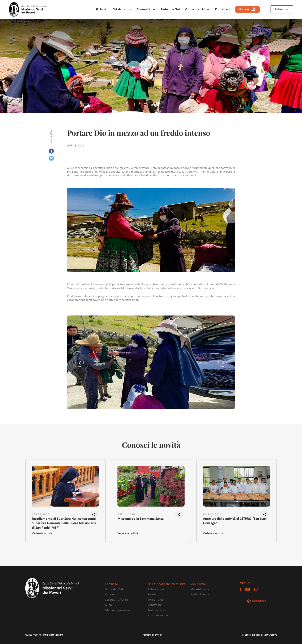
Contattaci (222, 9)
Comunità (144, 9)
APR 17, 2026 (41, 515)
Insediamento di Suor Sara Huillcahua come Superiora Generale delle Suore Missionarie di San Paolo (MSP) (64, 521)
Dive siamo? (259, 601)
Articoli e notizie (158, 616)
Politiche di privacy (152, 635)
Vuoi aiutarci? (195, 9)
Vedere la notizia (42, 533)
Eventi (152, 595)
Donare (247, 10)
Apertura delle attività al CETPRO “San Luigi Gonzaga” (235, 521)
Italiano (280, 9)
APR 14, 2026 (126, 515)
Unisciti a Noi (170, 9)
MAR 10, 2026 (212, 515)
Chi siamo (119, 9)
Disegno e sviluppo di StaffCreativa (259, 635)
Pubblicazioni (156, 589)
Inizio (104, 9)
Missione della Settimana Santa (141, 519)
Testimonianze (157, 610)
